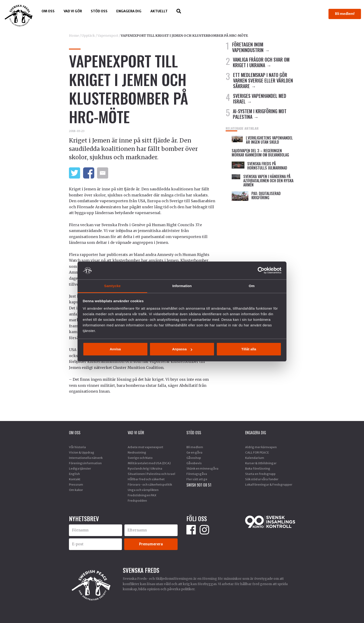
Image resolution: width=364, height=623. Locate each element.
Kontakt (75, 479)
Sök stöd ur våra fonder (262, 479)
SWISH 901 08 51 (199, 485)
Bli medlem (195, 447)
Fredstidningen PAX (142, 495)
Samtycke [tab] (112, 286)
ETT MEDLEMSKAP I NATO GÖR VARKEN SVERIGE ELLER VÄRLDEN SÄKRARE (263, 80)
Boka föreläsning (258, 468)
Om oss (48, 11)
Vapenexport (108, 36)
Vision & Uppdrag (82, 452)
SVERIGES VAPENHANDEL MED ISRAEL (260, 99)
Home (74, 36)
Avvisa (115, 349)
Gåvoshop (194, 458)
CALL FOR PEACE (257, 452)
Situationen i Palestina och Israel (151, 474)
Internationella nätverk (86, 458)
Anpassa (182, 349)
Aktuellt (159, 11)
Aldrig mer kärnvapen (261, 447)
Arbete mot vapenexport (145, 447)
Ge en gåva (194, 452)
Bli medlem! (345, 14)
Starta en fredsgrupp (260, 474)
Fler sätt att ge (197, 479)
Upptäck (88, 36)
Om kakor (76, 490)
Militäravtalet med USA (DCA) (149, 463)
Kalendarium (255, 458)
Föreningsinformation (85, 463)
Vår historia (77, 447)
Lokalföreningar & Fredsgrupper (269, 484)
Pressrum (76, 484)
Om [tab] (252, 286)
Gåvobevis (194, 463)
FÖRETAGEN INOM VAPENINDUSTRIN (248, 47)
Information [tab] (182, 286)
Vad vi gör (73, 11)
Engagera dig (129, 11)
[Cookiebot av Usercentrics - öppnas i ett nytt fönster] (261, 270)
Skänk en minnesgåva (202, 468)
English (74, 474)
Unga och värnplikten (143, 490)
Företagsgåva (197, 474)
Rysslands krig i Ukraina (145, 468)
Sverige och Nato (140, 458)
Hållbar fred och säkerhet (146, 479)
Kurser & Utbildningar (261, 463)
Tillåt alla (249, 349)
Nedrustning (137, 452)
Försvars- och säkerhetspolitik (150, 484)
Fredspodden (137, 500)
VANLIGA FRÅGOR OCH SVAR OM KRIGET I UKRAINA (261, 62)
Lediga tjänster (80, 468)
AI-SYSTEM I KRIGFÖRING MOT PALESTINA (260, 114)
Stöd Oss (99, 11)
